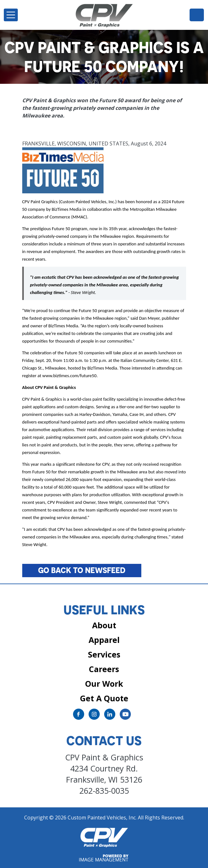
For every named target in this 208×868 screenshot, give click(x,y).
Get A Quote (104, 698)
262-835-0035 (197, 15)
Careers (104, 669)
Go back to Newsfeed (82, 570)
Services (104, 654)
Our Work (104, 684)
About (104, 625)
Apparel (104, 640)
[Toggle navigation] (11, 15)
